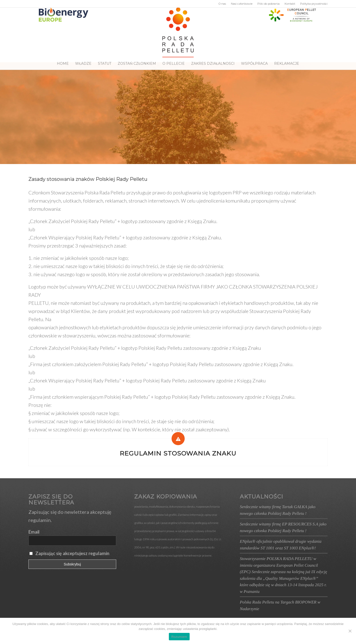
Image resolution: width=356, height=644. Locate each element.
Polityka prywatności (314, 4)
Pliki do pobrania (268, 4)
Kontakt (290, 4)
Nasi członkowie (242, 4)
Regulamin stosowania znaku (178, 453)
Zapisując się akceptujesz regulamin (72, 553)
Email (34, 532)
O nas (222, 4)
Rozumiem (179, 637)
